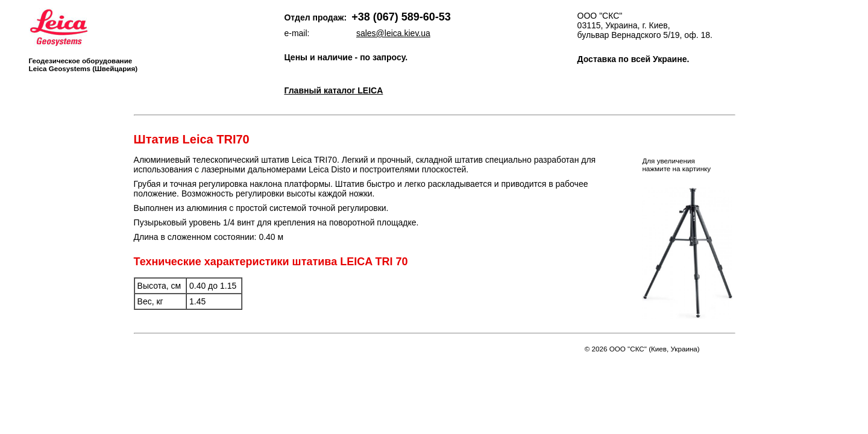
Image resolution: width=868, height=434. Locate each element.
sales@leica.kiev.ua (393, 33)
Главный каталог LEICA (333, 90)
